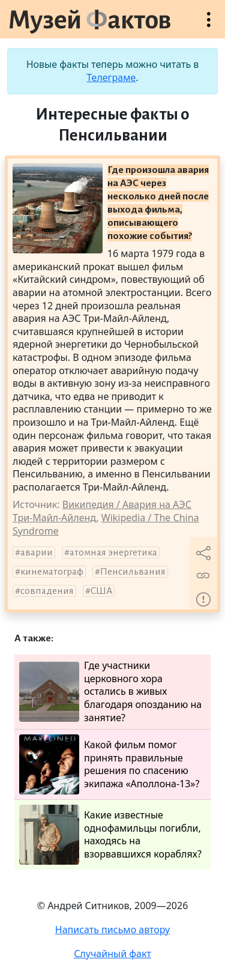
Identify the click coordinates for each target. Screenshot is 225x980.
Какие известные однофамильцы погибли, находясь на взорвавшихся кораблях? (110, 835)
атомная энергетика (113, 552)
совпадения (47, 591)
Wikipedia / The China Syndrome (106, 524)
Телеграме (111, 77)
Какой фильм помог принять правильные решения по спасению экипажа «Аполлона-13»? (109, 764)
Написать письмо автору (113, 930)
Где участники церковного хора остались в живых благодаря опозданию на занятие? (110, 691)
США (101, 591)
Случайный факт (112, 954)
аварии (37, 552)
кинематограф (52, 572)
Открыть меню (209, 26)
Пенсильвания (133, 572)
